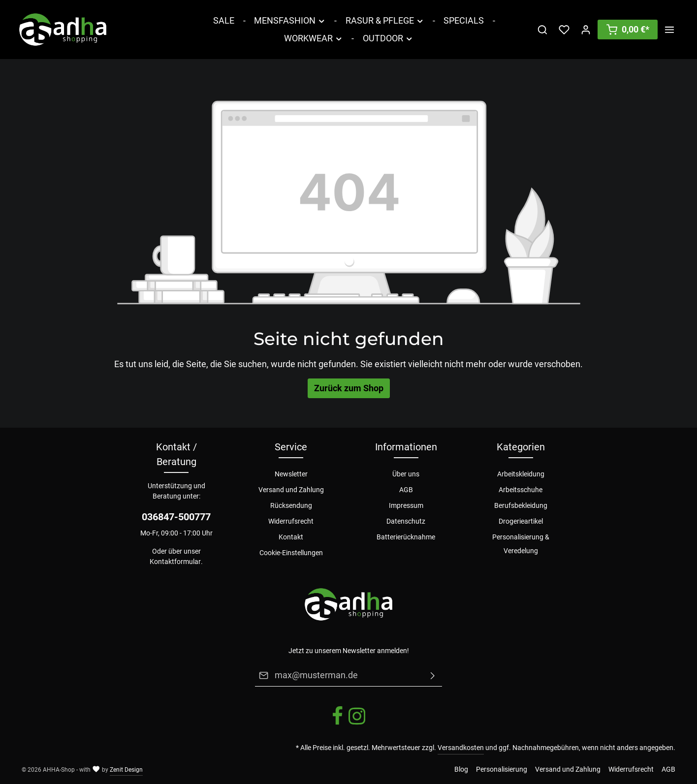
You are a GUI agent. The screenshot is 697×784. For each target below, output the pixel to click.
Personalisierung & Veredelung (521, 544)
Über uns (406, 474)
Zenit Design (126, 770)
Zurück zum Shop (349, 388)
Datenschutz (406, 521)
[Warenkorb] (628, 30)
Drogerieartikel (521, 521)
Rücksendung (291, 505)
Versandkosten (461, 748)
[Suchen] (542, 30)
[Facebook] (338, 723)
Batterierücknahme (406, 537)
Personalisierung (502, 769)
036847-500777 (176, 517)
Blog (461, 769)
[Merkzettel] (564, 30)
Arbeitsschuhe (521, 490)
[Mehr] (669, 30)
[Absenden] (433, 675)
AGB (406, 490)
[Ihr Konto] (586, 30)
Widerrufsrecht (291, 521)
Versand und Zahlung (291, 490)
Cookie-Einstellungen (291, 553)
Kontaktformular (175, 562)
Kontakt (291, 537)
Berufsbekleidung (521, 505)
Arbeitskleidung (521, 474)
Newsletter (291, 474)
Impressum (406, 505)
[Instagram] (357, 723)
